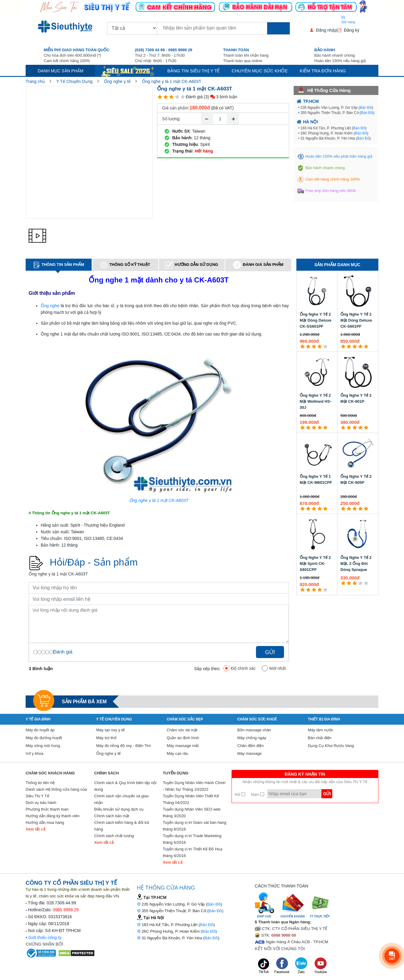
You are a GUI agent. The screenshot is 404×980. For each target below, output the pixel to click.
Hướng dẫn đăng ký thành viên (53, 816)
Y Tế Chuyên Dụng (74, 81)
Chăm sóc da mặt (182, 730)
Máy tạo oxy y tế (110, 730)
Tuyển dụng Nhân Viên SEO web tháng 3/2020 (192, 813)
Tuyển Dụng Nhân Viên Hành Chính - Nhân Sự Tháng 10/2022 (194, 786)
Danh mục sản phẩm (61, 71)
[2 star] (166, 97)
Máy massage (249, 753)
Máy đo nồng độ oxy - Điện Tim (123, 746)
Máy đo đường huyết (44, 738)
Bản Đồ (366, 108)
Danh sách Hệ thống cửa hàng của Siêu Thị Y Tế (56, 793)
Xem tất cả (35, 829)
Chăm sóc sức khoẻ (257, 719)
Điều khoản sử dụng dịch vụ (119, 809)
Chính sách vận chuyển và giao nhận (122, 799)
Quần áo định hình (183, 738)
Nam (258, 794)
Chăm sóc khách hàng (50, 773)
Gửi (270, 652)
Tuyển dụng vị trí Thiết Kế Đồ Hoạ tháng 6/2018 (193, 852)
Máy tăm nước (320, 730)
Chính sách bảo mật (112, 816)
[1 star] (160, 97)
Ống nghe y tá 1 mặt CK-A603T (172, 81)
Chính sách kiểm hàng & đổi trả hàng (122, 826)
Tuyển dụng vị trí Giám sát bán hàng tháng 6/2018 (194, 826)
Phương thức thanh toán (47, 809)
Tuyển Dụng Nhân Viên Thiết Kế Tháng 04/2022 (191, 799)
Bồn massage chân (254, 730)
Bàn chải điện (320, 738)
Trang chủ (35, 81)
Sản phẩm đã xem (84, 702)
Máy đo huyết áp (40, 730)
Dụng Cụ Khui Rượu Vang (331, 746)
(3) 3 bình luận (220, 97)
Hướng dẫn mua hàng (45, 822)
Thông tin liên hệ (40, 783)
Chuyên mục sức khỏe (260, 71)
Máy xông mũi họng (43, 746)
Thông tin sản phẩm (59, 265)
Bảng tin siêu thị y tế (193, 71)
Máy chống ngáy (252, 738)
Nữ (240, 794)
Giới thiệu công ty (45, 937)
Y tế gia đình (38, 719)
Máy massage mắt (183, 746)
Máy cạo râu (177, 753)
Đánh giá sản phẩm (258, 265)
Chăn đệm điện (251, 746)
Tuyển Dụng (176, 773)
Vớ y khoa (35, 753)
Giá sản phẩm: (176, 108)
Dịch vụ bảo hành (41, 803)
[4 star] (177, 97)
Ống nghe (50, 306)
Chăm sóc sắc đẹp (185, 719)
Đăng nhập (326, 30)
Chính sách (107, 773)
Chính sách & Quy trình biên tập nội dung (126, 786)
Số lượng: (171, 119)
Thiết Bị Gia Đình (324, 719)
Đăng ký (352, 30)
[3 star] (171, 97)
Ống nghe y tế (117, 81)
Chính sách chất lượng (114, 836)
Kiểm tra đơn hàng (323, 71)
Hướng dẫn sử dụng (192, 265)
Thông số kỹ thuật (125, 265)
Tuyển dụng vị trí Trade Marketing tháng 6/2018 (192, 839)
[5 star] (183, 97)
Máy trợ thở (106, 738)
